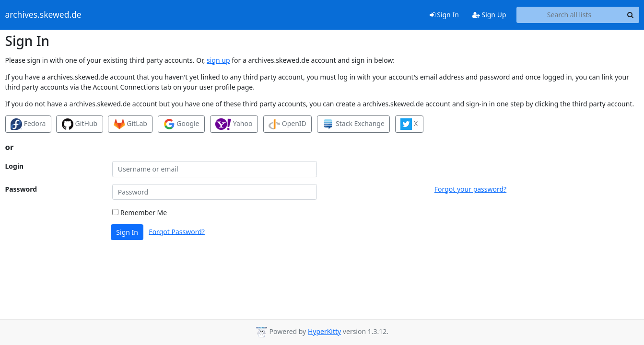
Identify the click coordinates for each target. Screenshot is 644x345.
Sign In (444, 15)
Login (15, 166)
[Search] (631, 15)
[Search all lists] (569, 15)
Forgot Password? (177, 231)
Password (21, 189)
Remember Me (140, 213)
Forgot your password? (470, 189)
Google (181, 124)
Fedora (28, 124)
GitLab (130, 124)
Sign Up (489, 15)
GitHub (80, 124)
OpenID (287, 124)
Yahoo (234, 124)
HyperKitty (324, 331)
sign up (218, 60)
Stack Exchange (353, 124)
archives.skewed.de (43, 15)
